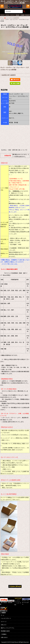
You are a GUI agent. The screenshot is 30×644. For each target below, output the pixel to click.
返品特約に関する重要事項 (8, 75)
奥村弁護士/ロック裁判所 (4, 610)
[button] (2, 6)
